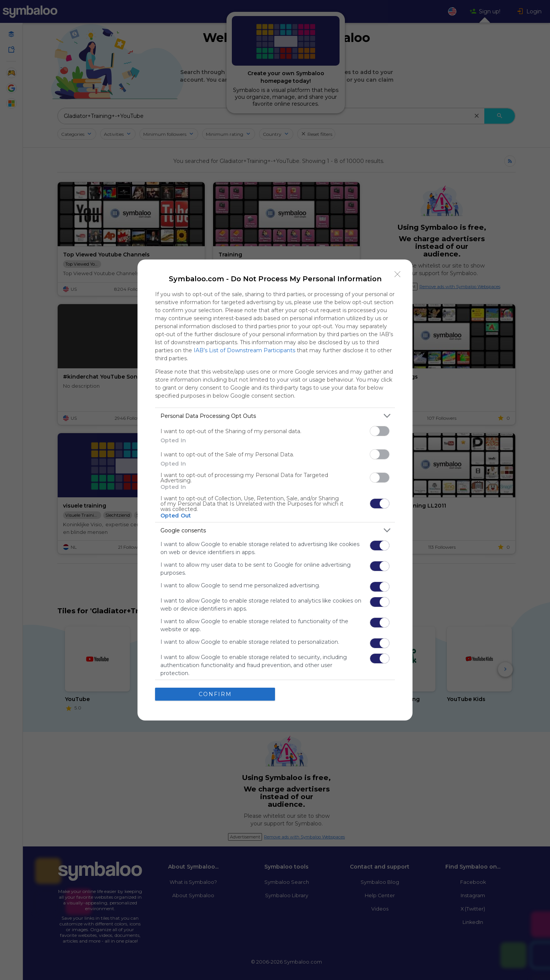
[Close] (398, 274)
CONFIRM (215, 694)
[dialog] (275, 490)
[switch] (380, 431)
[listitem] (275, 416)
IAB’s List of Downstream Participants (244, 350)
